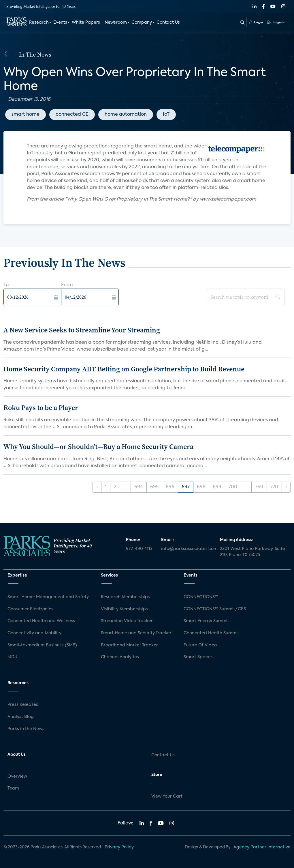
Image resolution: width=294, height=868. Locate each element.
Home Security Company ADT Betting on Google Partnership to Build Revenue (124, 369)
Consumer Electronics (30, 609)
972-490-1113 (139, 549)
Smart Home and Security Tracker (136, 633)
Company (142, 23)
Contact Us (168, 23)
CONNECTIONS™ (201, 597)
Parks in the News (26, 729)
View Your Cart (167, 796)
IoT (166, 115)
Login (256, 22)
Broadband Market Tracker (129, 645)
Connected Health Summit (211, 633)
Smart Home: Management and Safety (48, 597)
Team (13, 788)
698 (201, 487)
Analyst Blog (21, 717)
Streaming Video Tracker (127, 621)
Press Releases (23, 705)
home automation (126, 115)
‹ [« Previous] (97, 487)
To (6, 285)
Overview (17, 777)
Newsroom (116, 23)
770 (274, 487)
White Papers (86, 23)
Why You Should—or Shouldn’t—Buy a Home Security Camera (98, 447)
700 (233, 487)
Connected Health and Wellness (41, 621)
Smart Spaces (198, 657)
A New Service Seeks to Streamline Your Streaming (82, 330)
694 (139, 487)
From (67, 285)
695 (154, 487)
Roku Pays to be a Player (41, 408)
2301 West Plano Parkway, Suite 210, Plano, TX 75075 (252, 552)
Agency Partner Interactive (262, 847)
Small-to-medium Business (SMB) (42, 645)
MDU (12, 657)
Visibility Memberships (124, 609)
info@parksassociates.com (187, 549)
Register (276, 22)
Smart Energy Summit (206, 621)
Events (60, 23)
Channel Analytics (120, 657)
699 (217, 487)
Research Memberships (125, 597)
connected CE (72, 115)
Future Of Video (200, 645)
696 (170, 487)
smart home (26, 115)
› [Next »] (286, 487)
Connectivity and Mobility (34, 633)
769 (259, 487)
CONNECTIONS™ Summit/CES (215, 609)
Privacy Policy (119, 847)
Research (39, 23)
